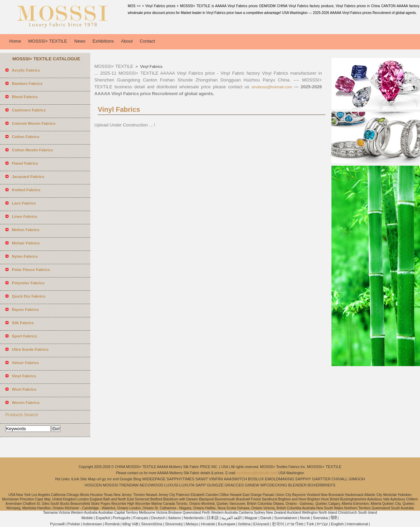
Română (112, 524)
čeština (244, 524)
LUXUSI (171, 485)
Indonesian (92, 524)
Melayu (192, 524)
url (99, 479)
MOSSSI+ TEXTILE (48, 41)
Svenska (320, 518)
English (337, 524)
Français (141, 518)
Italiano (175, 518)
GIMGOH (357, 479)
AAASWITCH (235, 479)
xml (116, 479)
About (127, 41)
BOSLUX (256, 479)
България (227, 524)
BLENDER (297, 485)
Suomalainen (286, 518)
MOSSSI (111, 485)
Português (122, 518)
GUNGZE (215, 485)
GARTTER (321, 479)
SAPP (201, 485)
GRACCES (234, 485)
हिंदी (334, 518)
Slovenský (174, 524)
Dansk (266, 518)
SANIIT (201, 479)
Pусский (57, 524)
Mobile (87, 518)
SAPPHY (303, 479)
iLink (75, 479)
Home (15, 41)
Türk (310, 524)
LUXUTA (187, 485)
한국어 (278, 524)
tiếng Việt (130, 524)
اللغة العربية (231, 518)
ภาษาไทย (295, 524)
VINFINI (216, 479)
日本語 (213, 518)
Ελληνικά (261, 524)
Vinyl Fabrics (151, 66)
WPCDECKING (274, 485)
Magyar (251, 518)
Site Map (88, 479)
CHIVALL (340, 479)
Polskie (74, 524)
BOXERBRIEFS (322, 485)
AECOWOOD (152, 485)
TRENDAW (129, 485)
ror (109, 479)
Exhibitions (103, 41)
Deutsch (158, 518)
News (80, 41)
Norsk (305, 518)
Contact (147, 41)
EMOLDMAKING (280, 479)
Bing (137, 479)
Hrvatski (208, 524)
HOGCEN (93, 485)
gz (104, 479)
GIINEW (252, 485)
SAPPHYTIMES (181, 479)
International (357, 524)
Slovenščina (152, 524)
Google (126, 479)
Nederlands (194, 518)
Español (103, 518)
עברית (322, 524)
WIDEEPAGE (154, 479)
